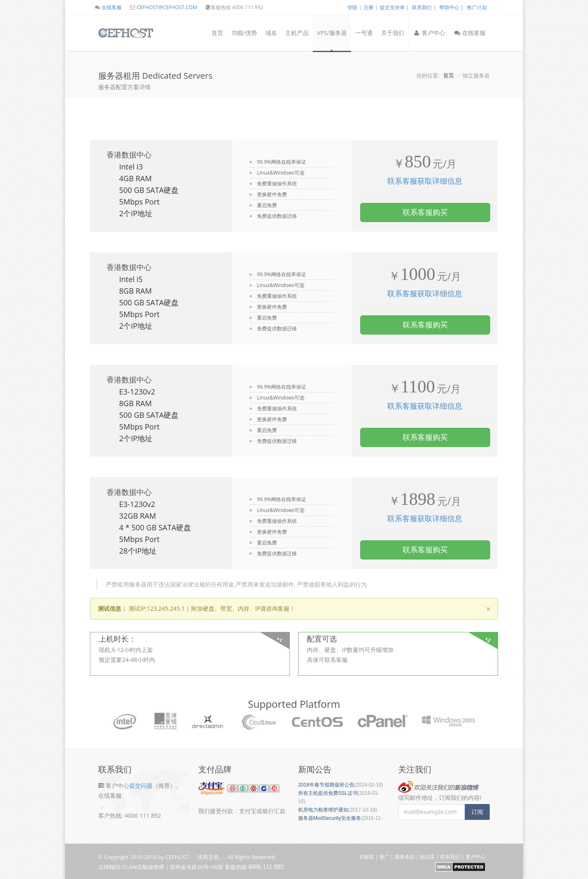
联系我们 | (424, 7)
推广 (384, 857)
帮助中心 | (451, 7)
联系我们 (450, 857)
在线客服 (108, 7)
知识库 (427, 857)
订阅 (477, 812)
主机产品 (297, 33)
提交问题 (141, 785)
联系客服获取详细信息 (425, 181)
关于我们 (393, 33)
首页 (217, 33)
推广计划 (477, 7)
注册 (369, 7)
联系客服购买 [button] (425, 212)
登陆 (352, 7)
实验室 (366, 857)
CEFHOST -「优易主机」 (195, 857)
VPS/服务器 (332, 33)
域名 (271, 33)
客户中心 (429, 33)
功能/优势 (244, 33)
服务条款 (405, 857)
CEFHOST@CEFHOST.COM (163, 7)
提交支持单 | (394, 7)
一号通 (364, 33)
